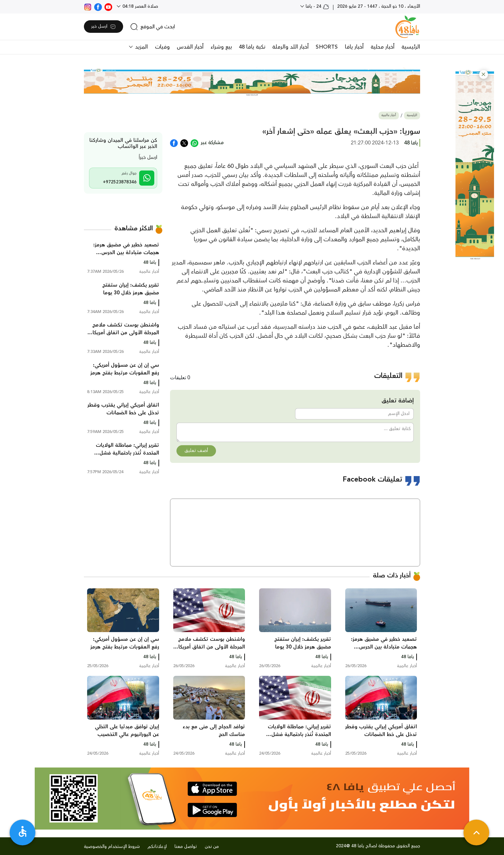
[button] (484, 74)
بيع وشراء (221, 47)
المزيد (141, 47)
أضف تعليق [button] (196, 451)
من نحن (212, 847)
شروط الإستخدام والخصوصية (112, 847)
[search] (153, 27)
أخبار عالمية (389, 115)
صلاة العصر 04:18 (140, 6)
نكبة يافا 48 (252, 47)
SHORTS (327, 47)
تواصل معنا (186, 847)
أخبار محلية (382, 47)
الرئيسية (411, 47)
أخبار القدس (190, 47)
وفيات (162, 47)
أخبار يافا (354, 47)
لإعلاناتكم (157, 847)
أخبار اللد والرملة (290, 47)
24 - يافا (317, 6)
